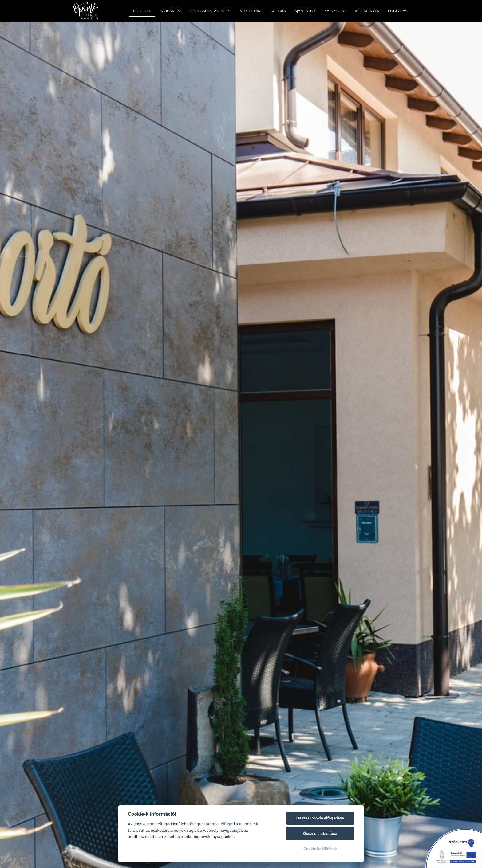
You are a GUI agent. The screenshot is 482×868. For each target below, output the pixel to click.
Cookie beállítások (320, 849)
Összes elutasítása (320, 833)
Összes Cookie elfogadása (320, 818)
